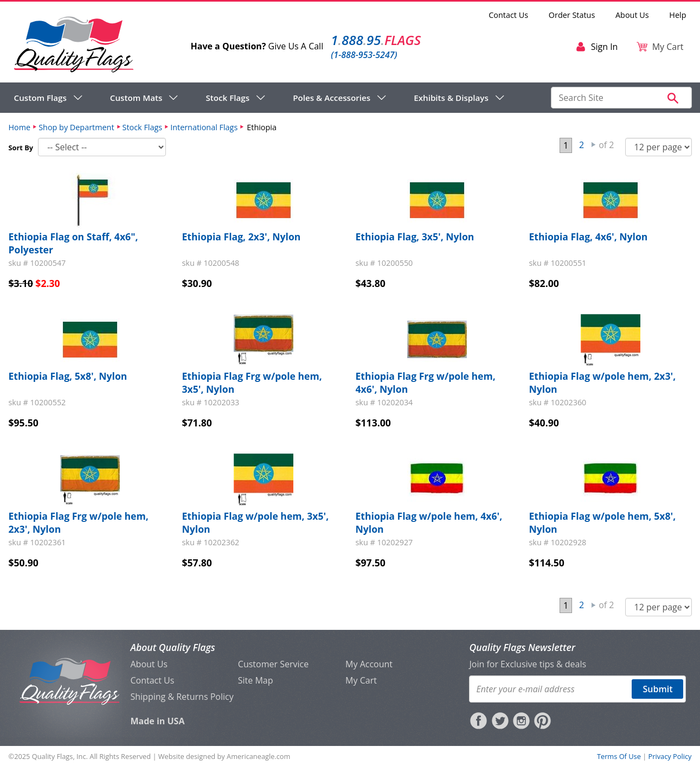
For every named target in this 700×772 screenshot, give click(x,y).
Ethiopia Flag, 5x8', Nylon (68, 376)
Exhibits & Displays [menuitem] (451, 98)
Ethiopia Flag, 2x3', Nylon (242, 237)
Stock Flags (143, 127)
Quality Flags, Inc (59, 756)
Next (594, 145)
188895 (376, 40)
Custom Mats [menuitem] (136, 98)
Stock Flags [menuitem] (227, 98)
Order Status (572, 15)
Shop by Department (76, 127)
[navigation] (259, 98)
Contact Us (508, 15)
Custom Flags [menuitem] (40, 98)
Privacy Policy (670, 756)
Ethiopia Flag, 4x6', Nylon (589, 237)
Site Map (256, 680)
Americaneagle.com (258, 756)
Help (677, 15)
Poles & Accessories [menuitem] (332, 98)
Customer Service (273, 664)
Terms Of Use (619, 756)
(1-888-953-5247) (364, 55)
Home (20, 127)
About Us (632, 15)
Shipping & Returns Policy (182, 697)
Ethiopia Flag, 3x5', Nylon (415, 237)
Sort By (21, 148)
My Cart (361, 680)
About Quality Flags (172, 647)
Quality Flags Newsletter (522, 647)
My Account (369, 664)
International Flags (204, 127)
